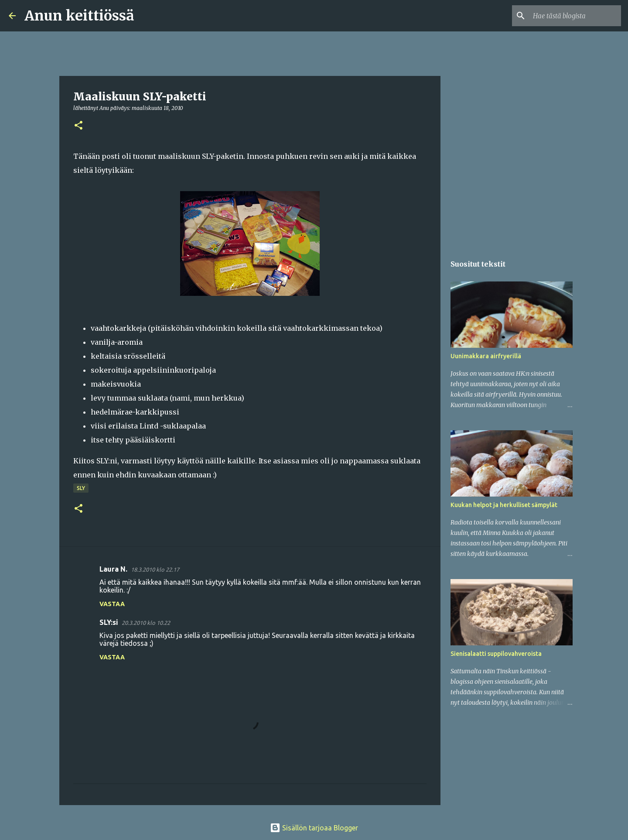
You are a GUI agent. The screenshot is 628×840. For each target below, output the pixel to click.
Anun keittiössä (79, 16)
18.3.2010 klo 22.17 (155, 569)
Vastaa (112, 604)
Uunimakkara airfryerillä (486, 356)
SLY (81, 488)
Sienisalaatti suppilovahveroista (496, 654)
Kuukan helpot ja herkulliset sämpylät (504, 505)
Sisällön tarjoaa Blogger (314, 828)
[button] (78, 126)
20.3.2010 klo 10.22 (146, 623)
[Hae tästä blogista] (575, 16)
